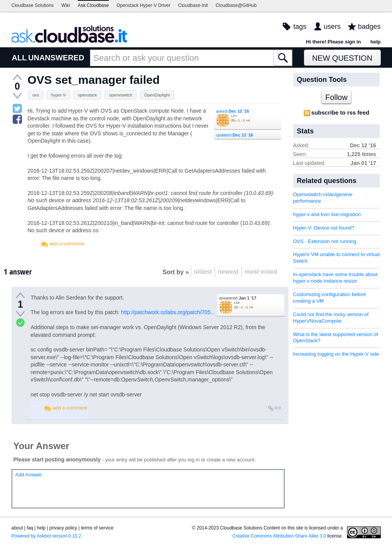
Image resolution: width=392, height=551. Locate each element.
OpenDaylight (157, 95)
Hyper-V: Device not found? (324, 228)
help (376, 42)
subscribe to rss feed (340, 112)
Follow (337, 97)
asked (233, 111)
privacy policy (63, 528)
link (278, 408)
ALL (19, 58)
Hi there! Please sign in (333, 42)
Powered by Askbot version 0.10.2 (46, 536)
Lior (234, 116)
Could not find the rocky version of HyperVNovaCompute (331, 318)
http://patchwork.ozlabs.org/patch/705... (168, 312)
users (332, 27)
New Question (342, 58)
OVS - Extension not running (325, 241)
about (17, 528)
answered (238, 298)
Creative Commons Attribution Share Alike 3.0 (279, 536)
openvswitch (121, 95)
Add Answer (29, 475)
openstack (87, 95)
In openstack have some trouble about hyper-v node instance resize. (335, 278)
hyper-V (59, 95)
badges (369, 27)
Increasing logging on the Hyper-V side (336, 354)
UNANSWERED (56, 58)
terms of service (97, 528)
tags (300, 27)
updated (235, 135)
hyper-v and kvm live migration (327, 214)
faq (30, 528)
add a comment (67, 244)
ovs (36, 95)
